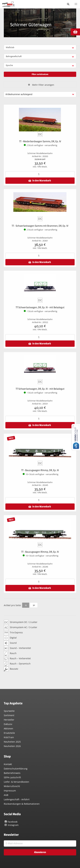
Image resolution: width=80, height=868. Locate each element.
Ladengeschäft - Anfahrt (17, 799)
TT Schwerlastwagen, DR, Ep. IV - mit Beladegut (40, 307)
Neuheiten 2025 (12, 742)
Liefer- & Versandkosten (16, 782)
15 (26, 605)
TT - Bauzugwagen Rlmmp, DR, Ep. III (40, 470)
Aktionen (8, 728)
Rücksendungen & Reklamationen (22, 804)
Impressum (10, 791)
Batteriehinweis (12, 773)
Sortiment (9, 715)
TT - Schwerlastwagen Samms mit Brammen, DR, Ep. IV (40, 226)
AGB (6, 795)
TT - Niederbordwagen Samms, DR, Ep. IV (40, 141)
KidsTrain (9, 737)
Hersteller (9, 720)
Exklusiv (8, 724)
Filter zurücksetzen (40, 74)
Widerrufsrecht (12, 786)
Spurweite (9, 711)
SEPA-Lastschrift (12, 777)
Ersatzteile (9, 733)
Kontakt (8, 764)
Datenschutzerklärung (16, 769)
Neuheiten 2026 (12, 746)
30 (34, 605)
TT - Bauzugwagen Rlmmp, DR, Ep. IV (40, 552)
